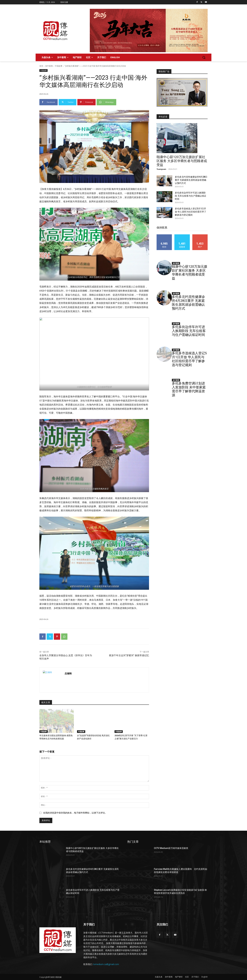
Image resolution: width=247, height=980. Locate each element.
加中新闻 (49, 66)
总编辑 (68, 673)
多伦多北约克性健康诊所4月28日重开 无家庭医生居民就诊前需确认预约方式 (191, 180)
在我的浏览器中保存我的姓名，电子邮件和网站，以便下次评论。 (75, 813)
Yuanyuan (161, 169)
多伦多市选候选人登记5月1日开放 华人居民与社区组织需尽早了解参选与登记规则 (191, 212)
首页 (41, 66)
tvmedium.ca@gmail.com (106, 964)
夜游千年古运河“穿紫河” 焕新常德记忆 (129, 655)
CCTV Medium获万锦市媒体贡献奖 (171, 848)
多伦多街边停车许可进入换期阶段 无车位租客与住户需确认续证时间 (191, 196)
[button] (204, 57)
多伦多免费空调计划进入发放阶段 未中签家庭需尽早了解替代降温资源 (189, 389)
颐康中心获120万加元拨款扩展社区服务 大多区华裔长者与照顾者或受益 (182, 161)
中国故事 (59, 66)
